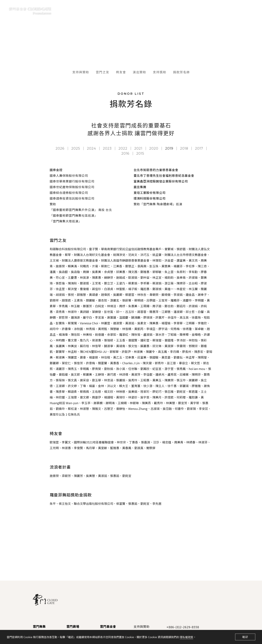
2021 (138, 148)
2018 (184, 148)
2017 (199, 148)
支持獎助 (160, 72)
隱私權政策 (186, 637)
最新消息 (113, 10)
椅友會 (121, 72)
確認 (245, 637)
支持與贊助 (156, 10)
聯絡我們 (234, 10)
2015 (140, 153)
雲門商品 (196, 10)
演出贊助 (139, 72)
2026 (60, 148)
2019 (169, 148)
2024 (91, 148)
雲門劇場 (73, 627)
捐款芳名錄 (181, 72)
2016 (125, 153)
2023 (107, 148)
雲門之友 (103, 72)
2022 (123, 148)
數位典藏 (177, 10)
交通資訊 (215, 10)
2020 (154, 148)
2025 (76, 148)
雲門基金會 (134, 10)
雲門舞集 (39, 627)
